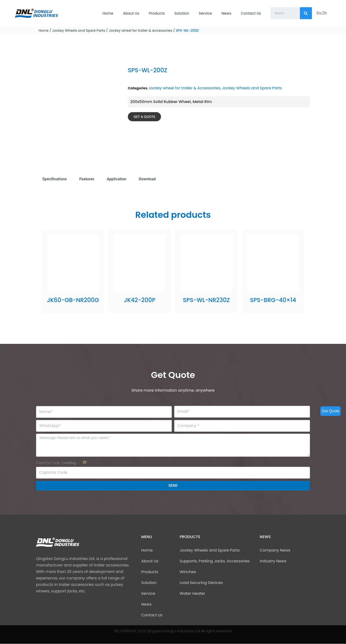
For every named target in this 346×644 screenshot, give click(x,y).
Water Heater (192, 594)
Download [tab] (148, 179)
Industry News (273, 561)
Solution (182, 13)
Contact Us (251, 13)
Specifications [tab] (55, 179)
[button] (144, 117)
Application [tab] (117, 179)
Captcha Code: (61, 463)
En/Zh (322, 13)
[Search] (306, 13)
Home (108, 13)
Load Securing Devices (201, 583)
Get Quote (330, 411)
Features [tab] (87, 179)
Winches (188, 572)
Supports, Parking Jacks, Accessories (215, 561)
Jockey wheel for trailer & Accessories (140, 30)
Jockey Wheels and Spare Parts (78, 30)
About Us (131, 13)
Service (205, 13)
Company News (275, 550)
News (226, 13)
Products (157, 13)
